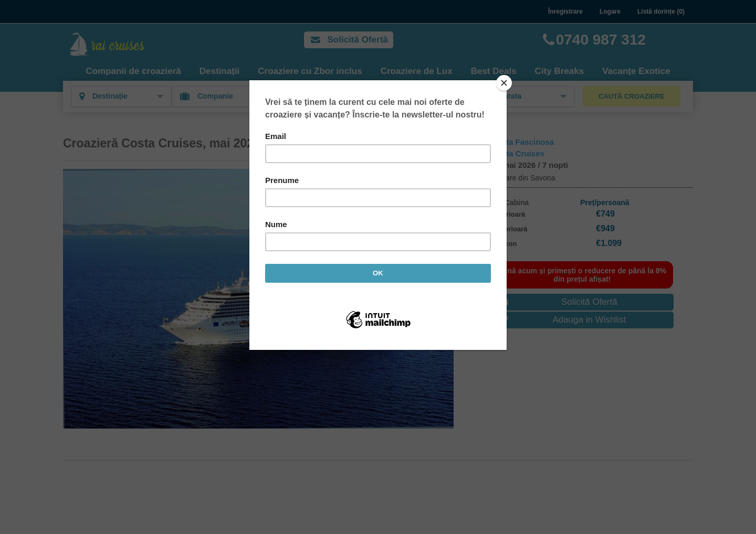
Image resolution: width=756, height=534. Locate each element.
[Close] (504, 83)
